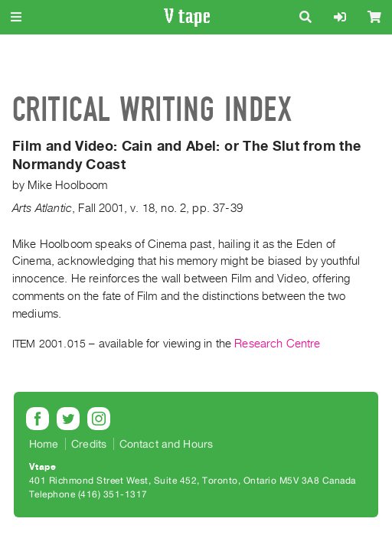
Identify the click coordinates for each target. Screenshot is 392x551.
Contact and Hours (167, 444)
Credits (89, 444)
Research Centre (277, 344)
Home (44, 444)
